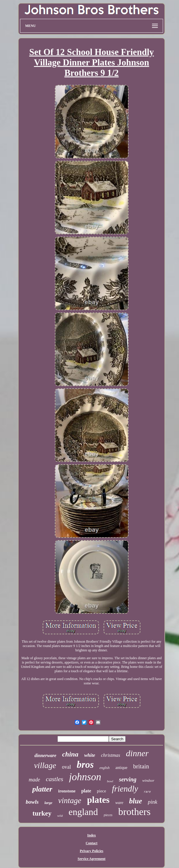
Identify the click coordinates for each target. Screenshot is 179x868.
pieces (108, 815)
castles (55, 779)
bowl (110, 781)
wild (60, 816)
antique (121, 768)
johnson (85, 777)
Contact (92, 843)
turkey (42, 813)
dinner (137, 753)
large (48, 803)
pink (153, 802)
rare (147, 792)
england (83, 812)
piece (102, 791)
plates (98, 800)
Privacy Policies (92, 851)
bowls (32, 802)
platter (42, 789)
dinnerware (46, 755)
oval (66, 767)
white (90, 755)
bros (85, 765)
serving (128, 779)
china (70, 754)
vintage (70, 801)
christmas (111, 755)
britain (141, 766)
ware (119, 803)
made (34, 780)
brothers (134, 812)
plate (86, 791)
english (105, 768)
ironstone (67, 791)
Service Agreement (91, 859)
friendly (125, 789)
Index (92, 835)
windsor (148, 780)
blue (135, 801)
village (45, 765)
